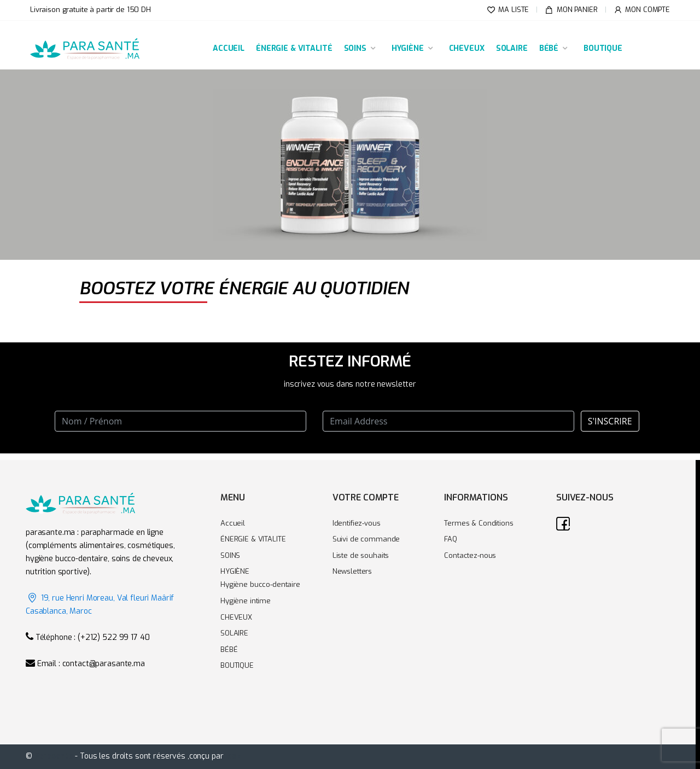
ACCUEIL (229, 48)
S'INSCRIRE (610, 421)
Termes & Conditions (479, 523)
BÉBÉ (549, 48)
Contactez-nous (470, 555)
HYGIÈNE (408, 48)
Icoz (233, 756)
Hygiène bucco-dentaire (260, 584)
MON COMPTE (642, 10)
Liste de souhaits (361, 555)
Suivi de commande (366, 539)
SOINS (355, 48)
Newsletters (352, 571)
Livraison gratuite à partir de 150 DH (91, 10)
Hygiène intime (246, 601)
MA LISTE (508, 10)
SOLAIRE (512, 48)
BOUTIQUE (603, 48)
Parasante (54, 756)
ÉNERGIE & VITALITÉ (294, 48)
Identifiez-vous (357, 523)
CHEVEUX (467, 48)
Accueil (233, 523)
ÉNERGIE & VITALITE (253, 539)
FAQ (451, 539)
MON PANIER (571, 10)
